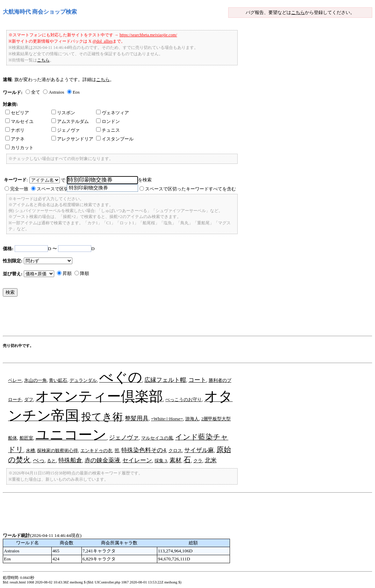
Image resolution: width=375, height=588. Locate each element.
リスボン (63, 113)
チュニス (108, 130)
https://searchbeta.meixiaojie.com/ (148, 35)
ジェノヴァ (66, 130)
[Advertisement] (130, 318)
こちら (298, 12)
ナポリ (15, 130)
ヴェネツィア (113, 113)
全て (36, 92)
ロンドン (108, 121)
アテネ (15, 139)
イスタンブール (115, 139)
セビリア (17, 113)
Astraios (56, 92)
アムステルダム (70, 121)
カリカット (19, 148)
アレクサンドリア (72, 139)
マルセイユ (19, 121)
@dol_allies (103, 41)
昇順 (67, 273)
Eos (76, 92)
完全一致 (19, 189)
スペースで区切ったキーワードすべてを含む (190, 189)
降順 (85, 273)
